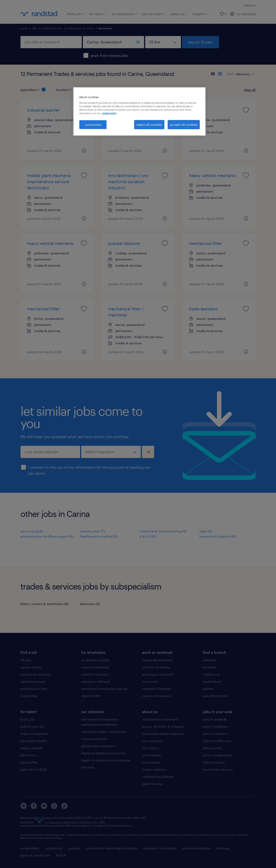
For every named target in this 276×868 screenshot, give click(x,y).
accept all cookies (184, 124)
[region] (139, 111)
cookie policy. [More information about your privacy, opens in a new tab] (109, 113)
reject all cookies (149, 124)
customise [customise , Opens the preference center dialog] (93, 124)
